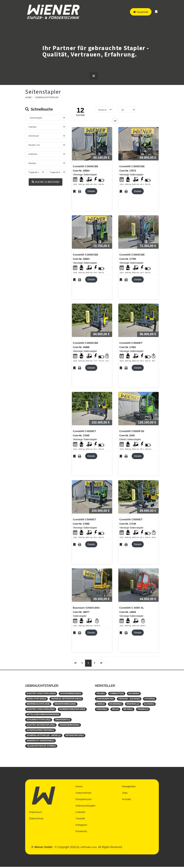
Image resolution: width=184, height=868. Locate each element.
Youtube (80, 820)
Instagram (82, 826)
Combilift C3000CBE (86, 166)
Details (91, 191)
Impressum (36, 814)
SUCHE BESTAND (46, 182)
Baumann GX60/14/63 (86, 608)
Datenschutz (37, 820)
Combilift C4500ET (131, 343)
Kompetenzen (84, 802)
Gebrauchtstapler (47, 97)
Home (28, 97)
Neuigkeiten (129, 789)
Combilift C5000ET (84, 519)
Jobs (125, 795)
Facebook (81, 833)
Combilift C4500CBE (86, 343)
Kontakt (127, 802)
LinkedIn (81, 814)
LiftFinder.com (89, 848)
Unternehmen (84, 795)
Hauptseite (141, 12)
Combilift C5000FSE (132, 431)
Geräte (80, 115)
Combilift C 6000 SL (132, 608)
